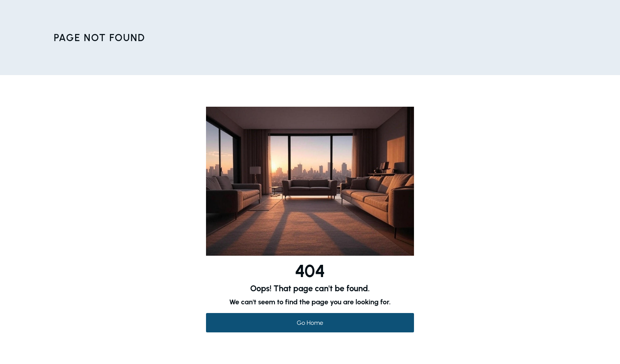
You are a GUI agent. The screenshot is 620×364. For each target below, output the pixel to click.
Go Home (310, 323)
